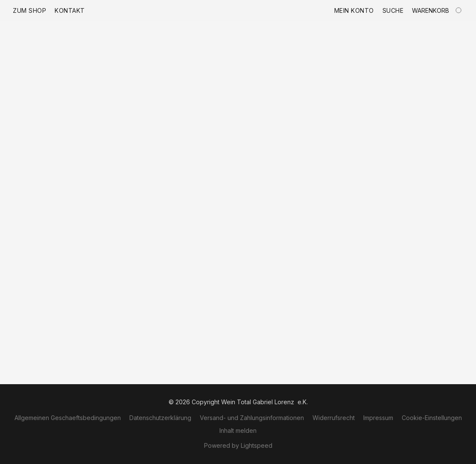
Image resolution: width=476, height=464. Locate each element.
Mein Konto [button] (354, 10)
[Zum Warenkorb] (438, 11)
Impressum (378, 418)
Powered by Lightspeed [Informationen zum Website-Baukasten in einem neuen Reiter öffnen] (238, 445)
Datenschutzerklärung (160, 418)
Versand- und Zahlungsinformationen (252, 418)
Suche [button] (393, 10)
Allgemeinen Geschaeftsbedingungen (68, 418)
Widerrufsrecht (334, 418)
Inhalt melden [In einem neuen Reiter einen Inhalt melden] (238, 430)
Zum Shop (29, 10)
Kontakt (70, 10)
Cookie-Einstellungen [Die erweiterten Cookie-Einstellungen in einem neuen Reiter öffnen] (432, 418)
